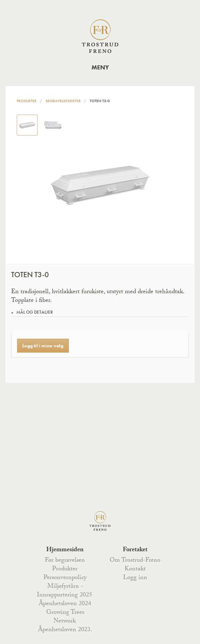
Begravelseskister (63, 101)
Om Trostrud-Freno (135, 561)
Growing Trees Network (65, 617)
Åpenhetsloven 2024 (65, 604)
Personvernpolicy (65, 578)
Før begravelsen (65, 561)
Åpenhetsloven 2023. (65, 630)
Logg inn (135, 578)
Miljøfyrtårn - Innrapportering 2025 (65, 591)
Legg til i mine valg (43, 346)
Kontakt (135, 569)
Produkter (27, 101)
